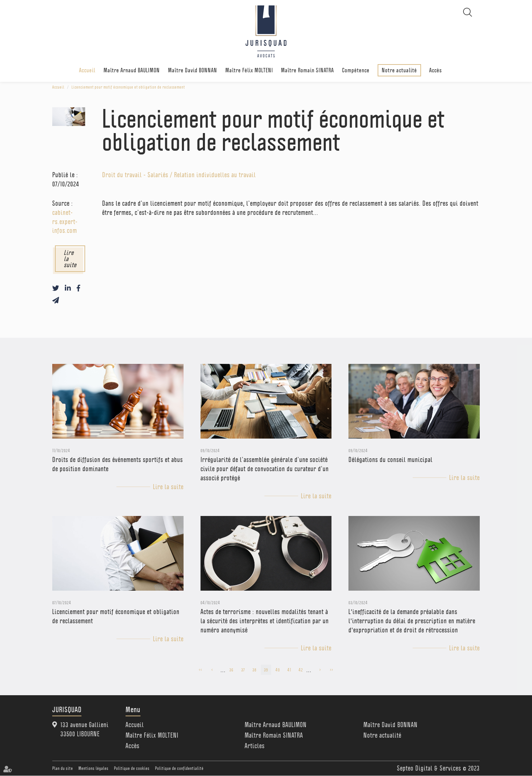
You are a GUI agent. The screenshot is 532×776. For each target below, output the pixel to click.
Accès (436, 70)
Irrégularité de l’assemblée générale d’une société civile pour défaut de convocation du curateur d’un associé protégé (265, 469)
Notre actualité (399, 70)
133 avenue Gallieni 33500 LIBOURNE (84, 730)
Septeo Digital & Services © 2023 (438, 769)
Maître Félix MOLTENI (249, 70)
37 (243, 670)
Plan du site (63, 768)
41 (289, 670)
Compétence (356, 70)
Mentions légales (93, 768)
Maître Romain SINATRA (307, 70)
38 (254, 670)
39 (266, 670)
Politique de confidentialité (179, 768)
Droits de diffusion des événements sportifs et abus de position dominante (118, 465)
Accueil (87, 70)
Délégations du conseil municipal (391, 460)
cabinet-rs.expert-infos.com (65, 222)
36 (231, 670)
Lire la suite (70, 259)
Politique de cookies (132, 768)
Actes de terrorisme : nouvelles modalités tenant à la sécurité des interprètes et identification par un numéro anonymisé (265, 621)
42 (301, 670)
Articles (255, 746)
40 (278, 670)
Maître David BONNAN (193, 70)
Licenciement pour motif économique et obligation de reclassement (128, 87)
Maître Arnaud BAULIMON (132, 70)
